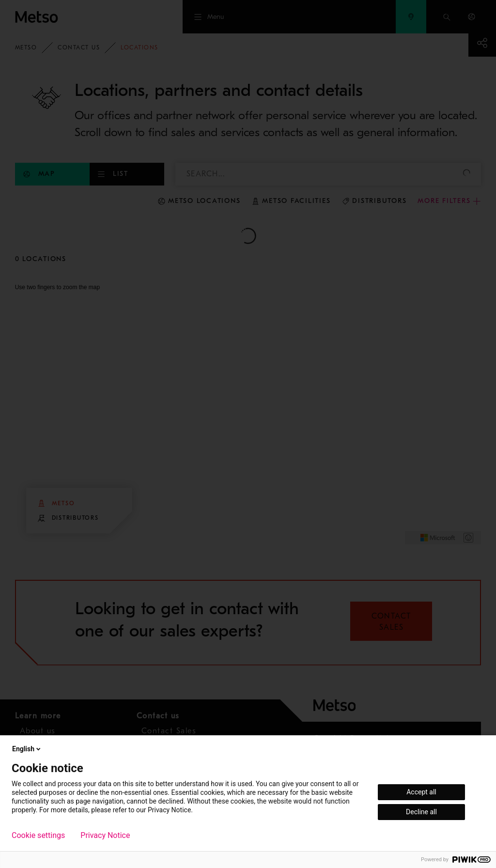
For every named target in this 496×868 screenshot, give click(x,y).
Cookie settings (38, 836)
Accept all (421, 792)
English (27, 749)
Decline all (421, 812)
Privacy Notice (105, 836)
